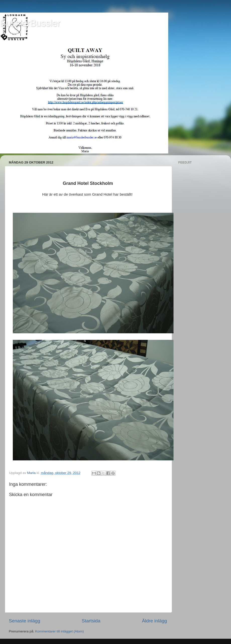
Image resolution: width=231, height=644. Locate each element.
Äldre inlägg (154, 621)
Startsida (91, 621)
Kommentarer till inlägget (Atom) (60, 631)
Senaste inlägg (24, 621)
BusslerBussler (30, 23)
